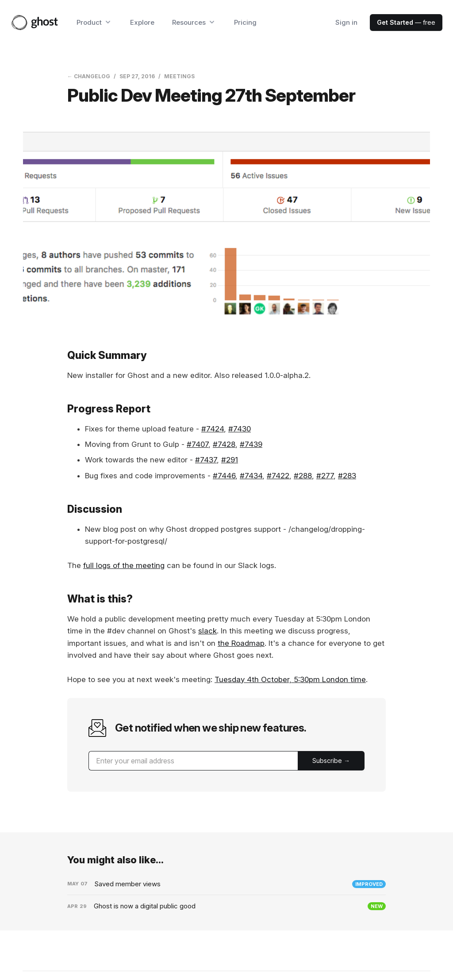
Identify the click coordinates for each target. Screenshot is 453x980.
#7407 (198, 444)
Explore (142, 22)
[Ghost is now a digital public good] (226, 906)
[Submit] (331, 761)
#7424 (213, 429)
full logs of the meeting (124, 565)
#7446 (224, 476)
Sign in (346, 22)
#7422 (278, 476)
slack (207, 631)
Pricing (245, 22)
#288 (303, 476)
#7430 (240, 429)
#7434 (251, 476)
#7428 (224, 444)
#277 (325, 476)
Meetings (179, 76)
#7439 (251, 444)
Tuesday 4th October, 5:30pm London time (290, 679)
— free (406, 22)
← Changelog (89, 76)
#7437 (206, 460)
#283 (347, 476)
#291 (230, 460)
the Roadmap (241, 643)
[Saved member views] (226, 884)
